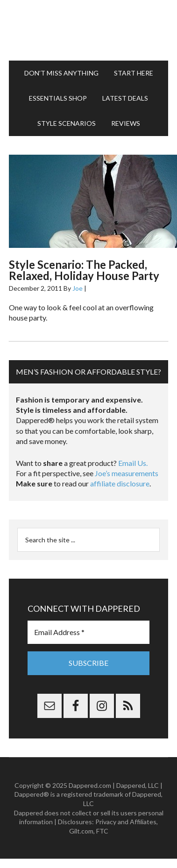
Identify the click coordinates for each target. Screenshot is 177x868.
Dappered (88, 30)
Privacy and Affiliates (126, 822)
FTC (102, 831)
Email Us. (133, 463)
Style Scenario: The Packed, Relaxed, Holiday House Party (84, 270)
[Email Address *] (88, 632)
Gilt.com (81, 831)
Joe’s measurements (127, 473)
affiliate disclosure (120, 483)
